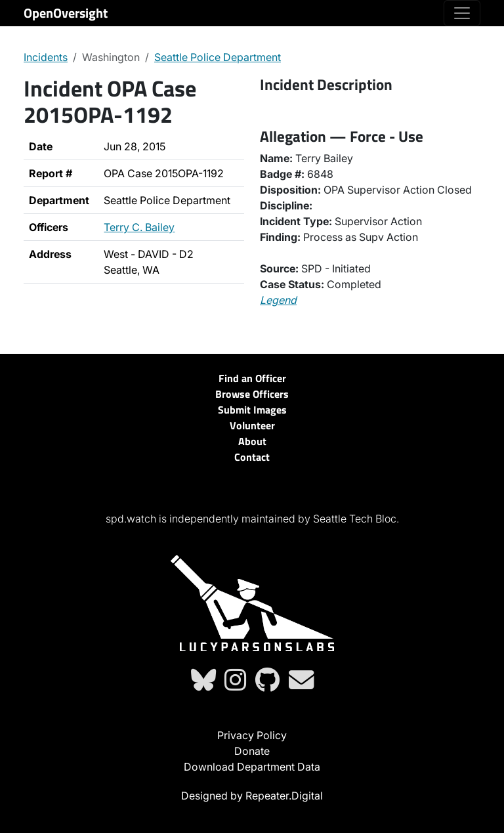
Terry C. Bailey (139, 227)
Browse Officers (252, 394)
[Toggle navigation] (462, 13)
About (252, 441)
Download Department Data (252, 767)
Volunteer (252, 425)
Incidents (46, 57)
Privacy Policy (252, 735)
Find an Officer (252, 378)
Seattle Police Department (218, 57)
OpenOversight (66, 13)
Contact (252, 457)
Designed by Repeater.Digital (252, 796)
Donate (252, 751)
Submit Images (252, 410)
